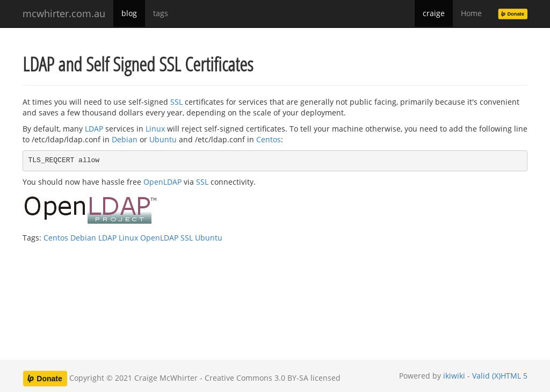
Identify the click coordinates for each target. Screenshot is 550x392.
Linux (155, 129)
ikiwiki (454, 376)
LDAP (94, 129)
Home (471, 13)
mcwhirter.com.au (64, 13)
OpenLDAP (162, 182)
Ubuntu (163, 139)
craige (434, 13)
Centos (269, 139)
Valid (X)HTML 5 (500, 376)
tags (161, 13)
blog (129, 13)
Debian (125, 139)
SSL (176, 102)
